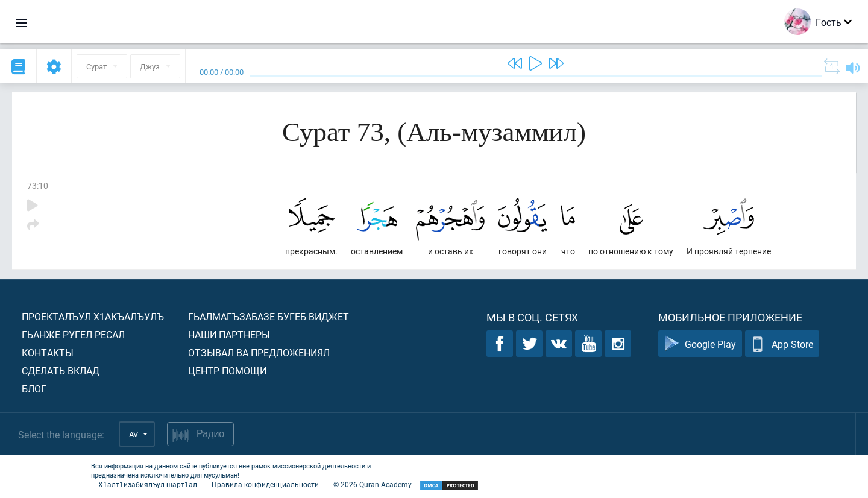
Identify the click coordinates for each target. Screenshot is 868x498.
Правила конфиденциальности (265, 484)
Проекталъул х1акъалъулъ (93, 316)
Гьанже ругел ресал (73, 334)
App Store (782, 344)
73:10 (38, 185)
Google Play (700, 344)
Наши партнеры (229, 334)
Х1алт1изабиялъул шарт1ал (148, 484)
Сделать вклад (61, 370)
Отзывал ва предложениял (259, 352)
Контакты (48, 352)
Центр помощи (227, 370)
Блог (34, 389)
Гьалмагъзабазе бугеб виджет (269, 316)
